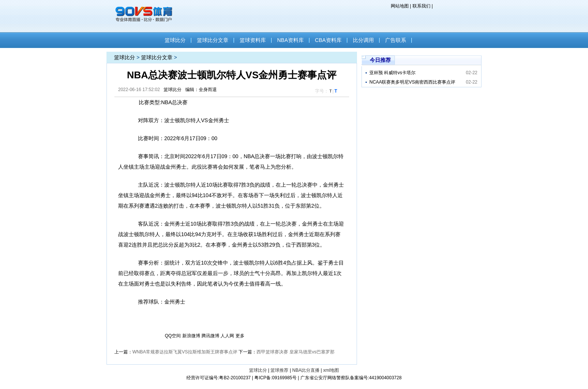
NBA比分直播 (306, 370)
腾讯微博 (210, 336)
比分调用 (363, 40)
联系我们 (421, 6)
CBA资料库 (328, 40)
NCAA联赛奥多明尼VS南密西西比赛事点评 (412, 82)
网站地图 (400, 6)
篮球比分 (175, 40)
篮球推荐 (279, 370)
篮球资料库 (253, 40)
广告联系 (396, 40)
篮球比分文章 (213, 40)
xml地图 (331, 370)
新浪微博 (191, 336)
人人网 (227, 336)
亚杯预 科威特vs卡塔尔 (392, 73)
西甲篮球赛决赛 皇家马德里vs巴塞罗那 (295, 352)
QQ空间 (173, 336)
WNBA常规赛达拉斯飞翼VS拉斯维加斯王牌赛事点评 (185, 352)
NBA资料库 (290, 40)
